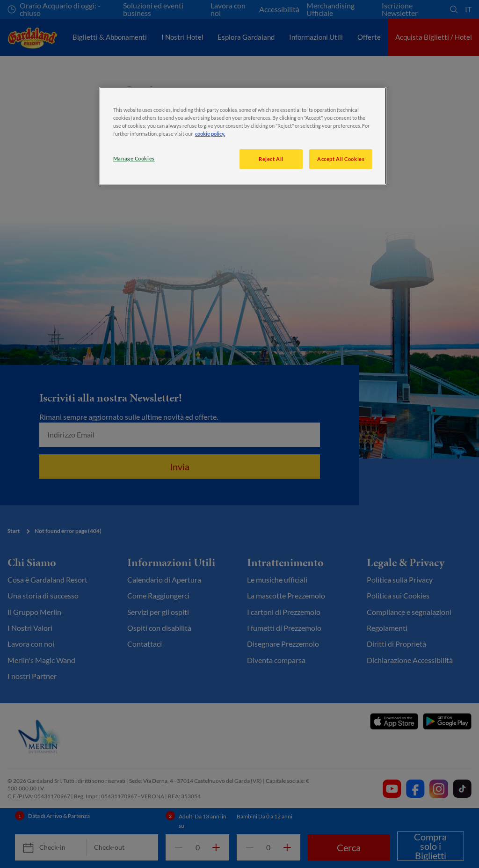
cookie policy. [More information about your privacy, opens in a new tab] (210, 134)
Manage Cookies (134, 158)
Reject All (271, 159)
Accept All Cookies (341, 159)
